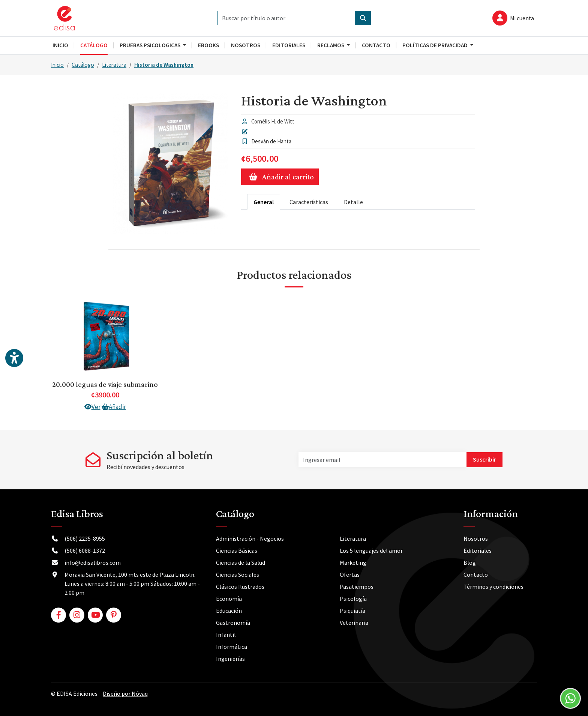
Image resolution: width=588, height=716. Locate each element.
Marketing (353, 563)
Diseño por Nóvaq (125, 693)
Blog (470, 563)
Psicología (353, 599)
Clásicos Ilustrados (240, 587)
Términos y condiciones (493, 587)
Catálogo (83, 65)
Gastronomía (233, 623)
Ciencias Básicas (237, 551)
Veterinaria (354, 623)
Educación (229, 611)
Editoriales (478, 551)
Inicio (57, 65)
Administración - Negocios (250, 539)
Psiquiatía (352, 611)
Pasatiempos (357, 587)
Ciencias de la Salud (241, 563)
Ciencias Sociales (238, 575)
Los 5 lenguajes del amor (371, 551)
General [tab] (264, 202)
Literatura (114, 65)
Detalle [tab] (353, 202)
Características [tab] (309, 202)
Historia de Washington (164, 65)
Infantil (226, 635)
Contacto (476, 575)
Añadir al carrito (280, 177)
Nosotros (476, 539)
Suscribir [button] (484, 459)
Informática (232, 647)
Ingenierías (230, 659)
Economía (229, 599)
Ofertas (350, 575)
